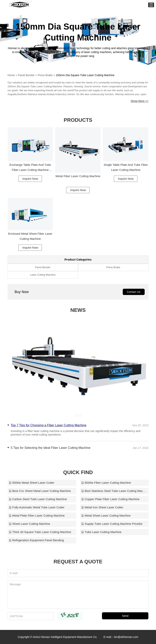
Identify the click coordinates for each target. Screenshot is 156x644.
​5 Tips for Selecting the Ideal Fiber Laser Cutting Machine (51, 448)
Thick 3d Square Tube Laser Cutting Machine (40, 532)
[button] (76, 416)
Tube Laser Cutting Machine (101, 532)
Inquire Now (30, 179)
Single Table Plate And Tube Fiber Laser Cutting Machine (126, 167)
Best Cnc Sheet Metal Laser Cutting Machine (40, 491)
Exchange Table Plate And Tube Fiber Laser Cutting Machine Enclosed (30, 168)
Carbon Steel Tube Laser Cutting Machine (38, 499)
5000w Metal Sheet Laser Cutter (32, 483)
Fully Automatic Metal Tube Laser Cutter (37, 507)
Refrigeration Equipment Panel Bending (36, 540)
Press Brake (45, 75)
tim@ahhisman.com (126, 637)
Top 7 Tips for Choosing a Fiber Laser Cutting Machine (49, 425)
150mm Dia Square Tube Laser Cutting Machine (85, 75)
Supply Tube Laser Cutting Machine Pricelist (112, 524)
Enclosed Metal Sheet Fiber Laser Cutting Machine (30, 236)
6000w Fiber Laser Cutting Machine (106, 483)
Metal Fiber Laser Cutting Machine (78, 176)
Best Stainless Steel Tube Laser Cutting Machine (114, 491)
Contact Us (134, 292)
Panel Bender (26, 75)
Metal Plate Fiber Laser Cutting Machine (37, 515)
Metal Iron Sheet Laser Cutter (102, 507)
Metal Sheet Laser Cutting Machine (106, 515)
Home (11, 75)
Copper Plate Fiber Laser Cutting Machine (110, 499)
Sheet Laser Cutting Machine (29, 524)
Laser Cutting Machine (43, 275)
